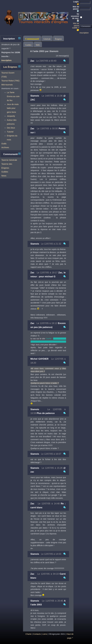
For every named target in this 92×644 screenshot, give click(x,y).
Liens (45, 634)
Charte (28, 634)
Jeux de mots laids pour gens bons (13, 108)
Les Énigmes (10, 67)
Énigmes (58, 39)
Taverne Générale (9, 160)
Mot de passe (76, 9)
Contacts (37, 634)
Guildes (5, 172)
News (4, 176)
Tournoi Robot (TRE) (10, 81)
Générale (47, 39)
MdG (38, 45)
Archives (5, 147)
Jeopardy (11, 116)
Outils (4, 144)
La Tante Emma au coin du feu (13, 96)
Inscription (84, 33)
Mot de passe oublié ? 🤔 (76, 27)
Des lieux (11, 128)
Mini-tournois (7, 85)
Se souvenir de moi (75, 17)
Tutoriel (10, 132)
